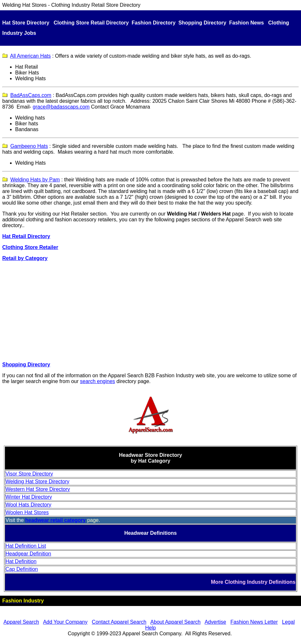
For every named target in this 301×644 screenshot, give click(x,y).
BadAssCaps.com (31, 95)
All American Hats (30, 56)
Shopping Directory (26, 365)
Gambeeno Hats (29, 146)
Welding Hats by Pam (35, 180)
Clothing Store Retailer (30, 247)
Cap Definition (22, 569)
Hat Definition (21, 561)
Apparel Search (244, 220)
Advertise (215, 622)
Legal (288, 622)
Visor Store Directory (29, 474)
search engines (98, 381)
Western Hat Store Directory (38, 489)
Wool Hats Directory (28, 505)
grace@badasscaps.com (61, 107)
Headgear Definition (28, 554)
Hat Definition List (26, 546)
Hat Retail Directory (26, 236)
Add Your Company (65, 622)
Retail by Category (25, 258)
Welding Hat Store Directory (37, 481)
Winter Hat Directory (29, 497)
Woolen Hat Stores (27, 512)
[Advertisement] (150, 312)
